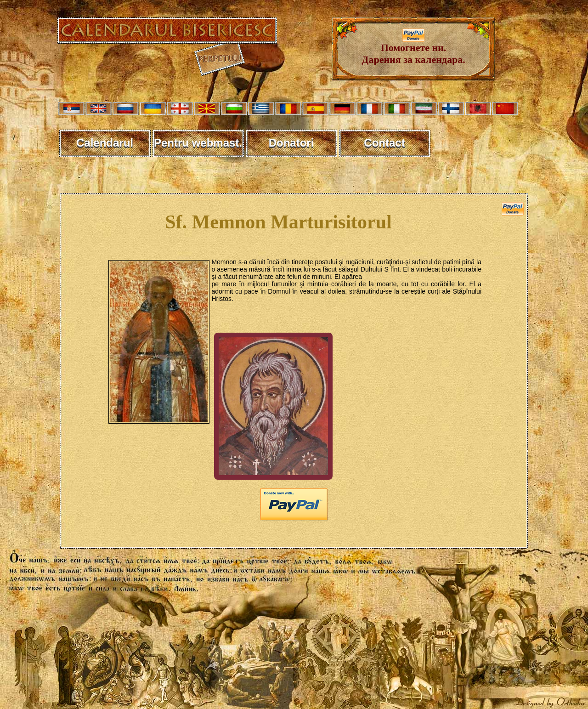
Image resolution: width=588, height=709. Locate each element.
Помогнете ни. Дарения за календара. (413, 49)
